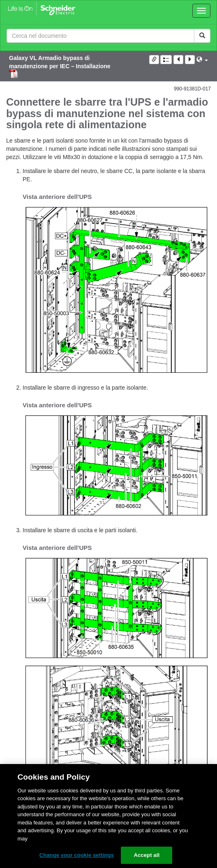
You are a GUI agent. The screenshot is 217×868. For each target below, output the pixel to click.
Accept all (147, 855)
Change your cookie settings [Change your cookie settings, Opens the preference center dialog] (77, 855)
